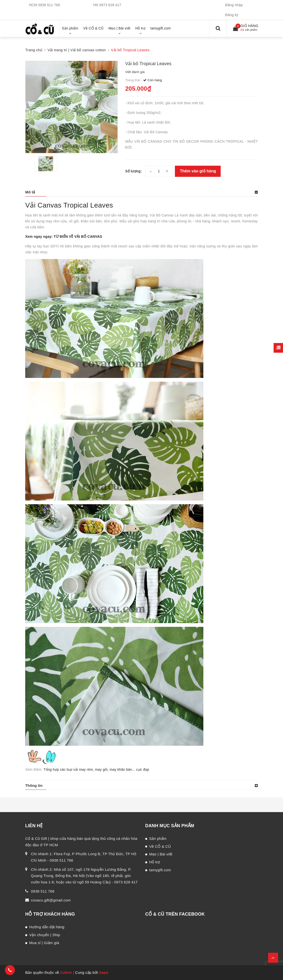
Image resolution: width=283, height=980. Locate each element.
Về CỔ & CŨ (160, 846)
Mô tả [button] (30, 192)
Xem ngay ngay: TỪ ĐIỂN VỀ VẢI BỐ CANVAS (64, 237)
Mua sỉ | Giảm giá (44, 943)
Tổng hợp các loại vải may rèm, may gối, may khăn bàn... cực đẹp (96, 769)
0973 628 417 (110, 5)
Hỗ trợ (155, 862)
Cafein (66, 972)
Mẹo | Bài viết (161, 854)
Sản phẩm (158, 838)
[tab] (141, 192)
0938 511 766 (49, 5)
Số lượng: (133, 171)
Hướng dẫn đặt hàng (47, 927)
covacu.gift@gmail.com (51, 900)
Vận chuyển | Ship (45, 935)
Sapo (104, 972)
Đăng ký (232, 15)
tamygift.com (160, 870)
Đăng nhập (234, 5)
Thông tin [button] (34, 785)
